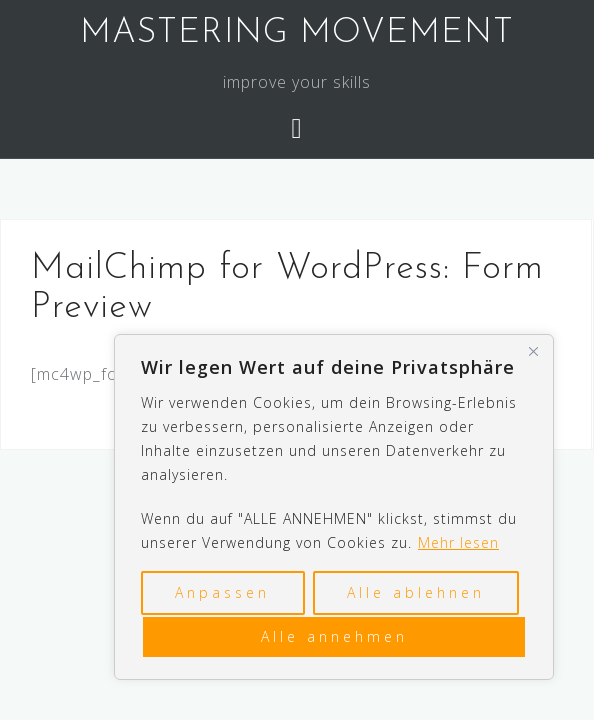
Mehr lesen (458, 542)
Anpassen (222, 592)
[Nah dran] (533, 351)
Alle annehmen (334, 636)
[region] (334, 507)
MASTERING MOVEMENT (297, 33)
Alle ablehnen (416, 592)
